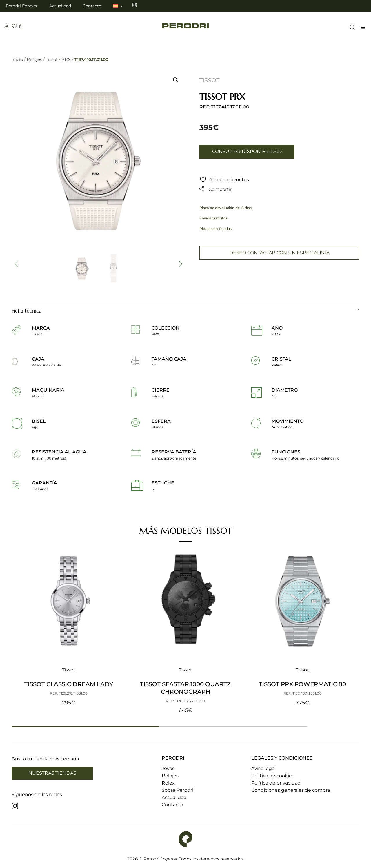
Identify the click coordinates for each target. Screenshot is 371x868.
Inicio (17, 59)
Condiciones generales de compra (291, 790)
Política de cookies (273, 776)
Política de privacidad (276, 783)
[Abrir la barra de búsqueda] (351, 27)
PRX (66, 59)
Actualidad (60, 6)
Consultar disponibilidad (247, 151)
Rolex (168, 783)
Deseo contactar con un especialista (279, 253)
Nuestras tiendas (52, 773)
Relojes (34, 59)
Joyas (168, 768)
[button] (176, 80)
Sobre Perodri (178, 790)
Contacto (92, 6)
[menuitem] (118, 6)
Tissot (52, 59)
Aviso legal (263, 768)
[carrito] (22, 27)
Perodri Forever (22, 6)
